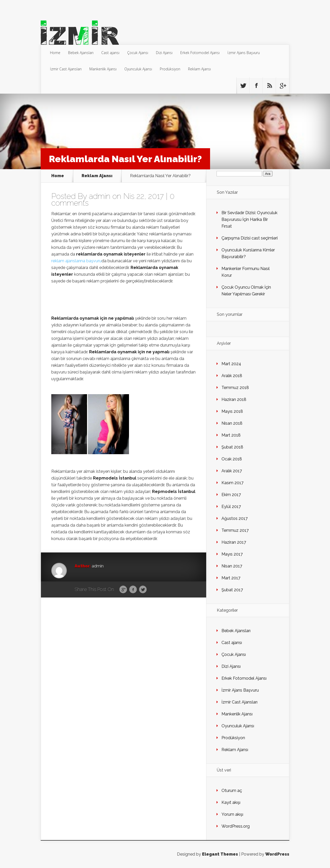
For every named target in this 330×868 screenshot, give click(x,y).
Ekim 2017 (231, 495)
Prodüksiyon (170, 69)
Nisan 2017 (232, 566)
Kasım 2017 (232, 483)
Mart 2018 (231, 435)
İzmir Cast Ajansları (66, 69)
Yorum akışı (232, 814)
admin (100, 196)
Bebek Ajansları (81, 53)
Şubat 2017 (232, 590)
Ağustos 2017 (235, 518)
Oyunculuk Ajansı (138, 69)
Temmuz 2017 (235, 530)
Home (55, 53)
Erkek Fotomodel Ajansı (200, 53)
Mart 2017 (231, 578)
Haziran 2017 (234, 542)
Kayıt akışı (231, 802)
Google (123, 590)
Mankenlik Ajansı (103, 69)
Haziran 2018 (234, 399)
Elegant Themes (220, 854)
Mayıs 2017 (232, 554)
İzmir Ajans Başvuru (244, 53)
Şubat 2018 (232, 447)
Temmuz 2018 (235, 388)
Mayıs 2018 (232, 411)
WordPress (277, 854)
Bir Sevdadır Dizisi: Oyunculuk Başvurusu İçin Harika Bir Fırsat (249, 219)
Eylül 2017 (231, 507)
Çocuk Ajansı (138, 53)
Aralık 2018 (232, 376)
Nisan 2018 (232, 423)
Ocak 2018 (232, 459)
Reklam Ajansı (199, 69)
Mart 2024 (231, 364)
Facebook (133, 590)
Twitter (143, 590)
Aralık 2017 (232, 471)
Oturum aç (232, 791)
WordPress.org (236, 826)
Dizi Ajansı (164, 53)
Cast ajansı (110, 53)
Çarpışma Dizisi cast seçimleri (250, 238)
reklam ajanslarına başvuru (76, 261)
